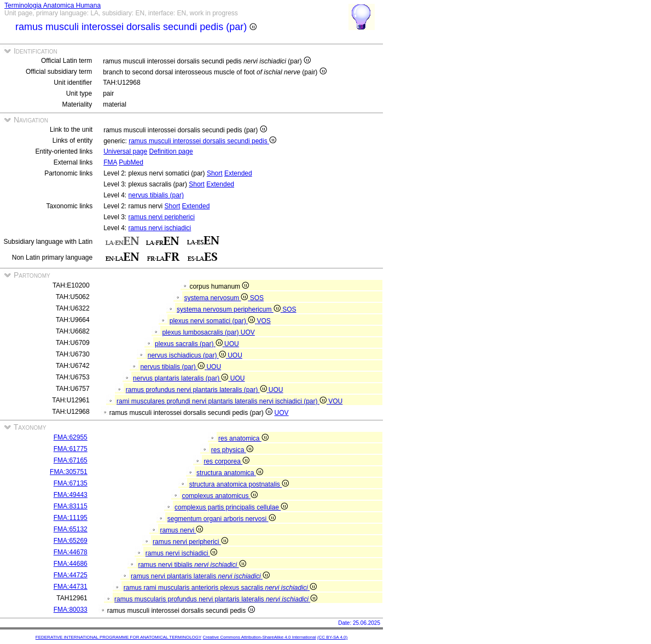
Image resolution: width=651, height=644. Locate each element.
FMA (110, 162)
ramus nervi (181, 530)
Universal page (125, 151)
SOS (257, 298)
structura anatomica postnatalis (239, 484)
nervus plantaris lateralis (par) (182, 378)
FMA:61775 (71, 449)
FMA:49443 (71, 495)
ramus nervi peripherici (162, 217)
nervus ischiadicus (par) (188, 355)
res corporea (226, 461)
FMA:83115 (71, 506)
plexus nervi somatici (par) (213, 321)
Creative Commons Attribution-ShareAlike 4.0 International (259, 637)
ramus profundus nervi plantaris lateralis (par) (197, 390)
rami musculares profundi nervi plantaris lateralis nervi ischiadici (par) (222, 401)
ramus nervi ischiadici (160, 228)
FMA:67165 (71, 460)
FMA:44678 (71, 552)
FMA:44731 (71, 587)
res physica (232, 450)
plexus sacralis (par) (190, 344)
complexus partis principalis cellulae (231, 507)
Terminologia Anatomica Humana (53, 5)
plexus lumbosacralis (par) (201, 332)
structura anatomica (230, 473)
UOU (232, 344)
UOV (248, 332)
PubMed (131, 162)
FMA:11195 (71, 518)
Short (215, 173)
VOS (263, 321)
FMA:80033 (71, 610)
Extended (238, 173)
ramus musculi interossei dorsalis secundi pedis (202, 141)
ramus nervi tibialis (192, 565)
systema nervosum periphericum (229, 309)
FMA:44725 (71, 575)
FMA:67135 (71, 483)
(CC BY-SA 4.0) (332, 637)
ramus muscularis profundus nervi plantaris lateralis (216, 599)
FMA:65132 (71, 529)
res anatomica (243, 438)
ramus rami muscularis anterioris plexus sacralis (220, 588)
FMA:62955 (71, 437)
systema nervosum (217, 298)
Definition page (171, 151)
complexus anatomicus (219, 496)
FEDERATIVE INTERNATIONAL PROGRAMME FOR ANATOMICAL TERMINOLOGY (118, 637)
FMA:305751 (69, 472)
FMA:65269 (71, 541)
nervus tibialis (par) (156, 195)
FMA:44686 (71, 564)
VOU (335, 401)
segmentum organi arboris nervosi (222, 519)
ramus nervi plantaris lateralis (200, 576)
